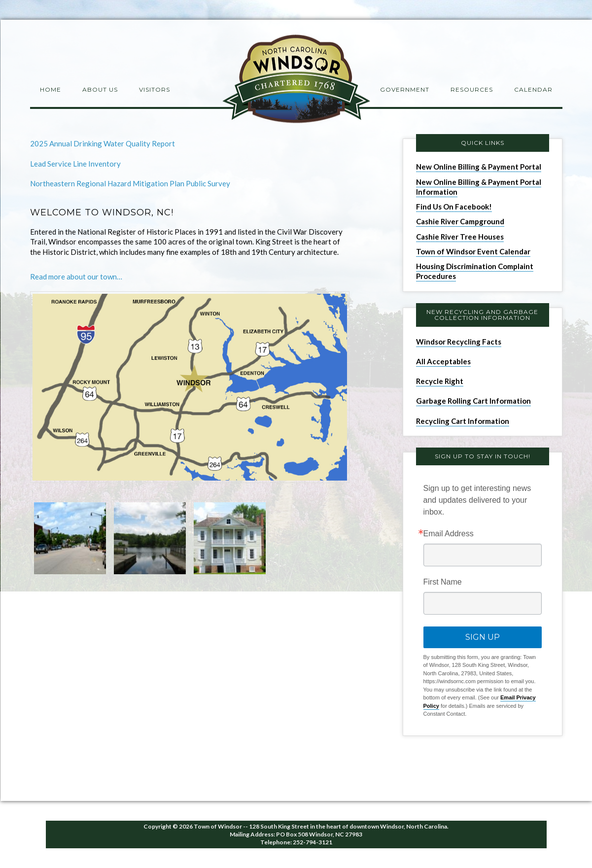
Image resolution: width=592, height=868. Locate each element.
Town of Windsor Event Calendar (473, 251)
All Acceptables (443, 361)
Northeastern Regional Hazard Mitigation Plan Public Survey (130, 183)
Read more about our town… (76, 277)
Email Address (449, 534)
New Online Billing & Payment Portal (479, 167)
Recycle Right (440, 381)
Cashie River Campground (460, 221)
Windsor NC (296, 81)
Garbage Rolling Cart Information (473, 401)
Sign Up (483, 637)
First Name (443, 582)
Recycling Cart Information (463, 421)
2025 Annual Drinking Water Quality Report (103, 143)
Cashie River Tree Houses (460, 237)
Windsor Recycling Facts (459, 342)
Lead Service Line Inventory (75, 164)
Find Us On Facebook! (454, 207)
